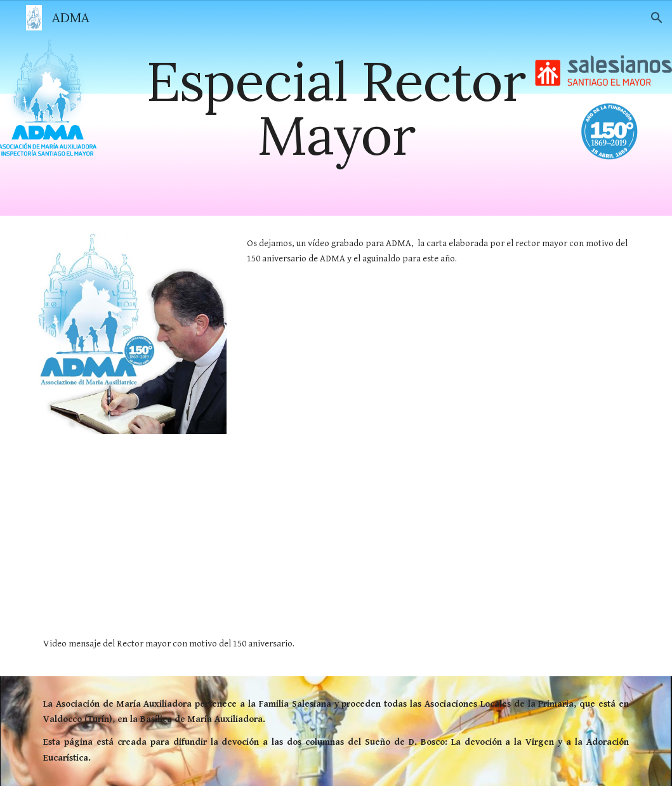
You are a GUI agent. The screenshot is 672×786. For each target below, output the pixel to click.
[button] (657, 18)
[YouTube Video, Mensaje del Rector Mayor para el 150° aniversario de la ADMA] (234, 546)
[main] (336, 108)
